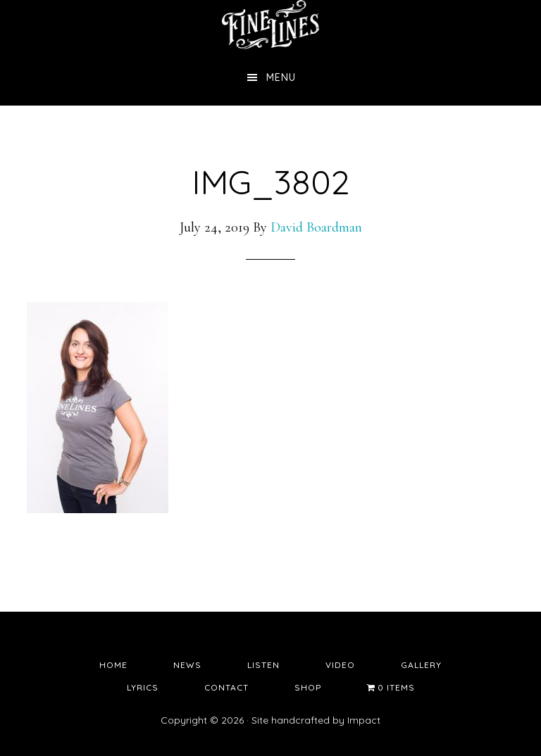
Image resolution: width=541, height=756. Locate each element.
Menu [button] (281, 77)
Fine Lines (270, 25)
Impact (364, 720)
